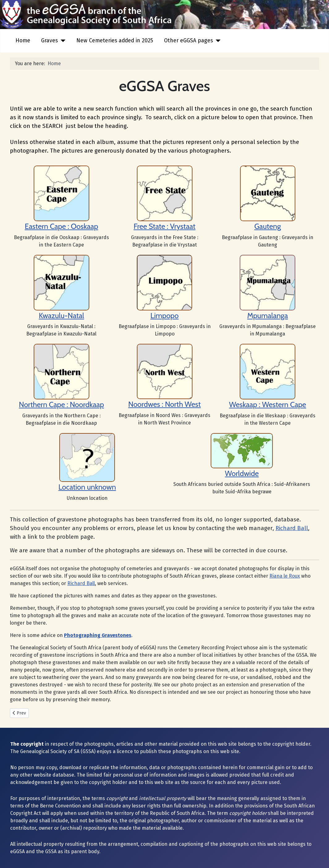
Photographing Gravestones (98, 635)
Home (23, 41)
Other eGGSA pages (188, 41)
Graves (49, 41)
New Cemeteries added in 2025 (115, 41)
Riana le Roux (285, 576)
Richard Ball (292, 528)
